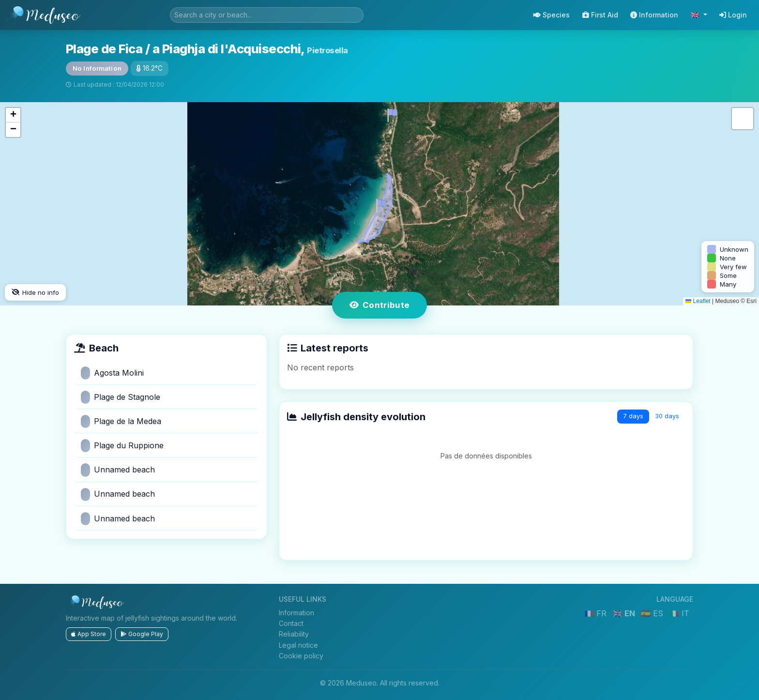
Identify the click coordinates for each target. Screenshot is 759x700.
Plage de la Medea (121, 421)
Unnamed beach (118, 470)
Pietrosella (327, 50)
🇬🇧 (696, 15)
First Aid (600, 15)
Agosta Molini (112, 373)
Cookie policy (301, 656)
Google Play (142, 634)
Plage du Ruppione (122, 446)
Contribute (380, 305)
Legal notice (298, 645)
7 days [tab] (633, 416)
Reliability (294, 634)
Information (654, 15)
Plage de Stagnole (121, 397)
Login (733, 15)
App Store (89, 634)
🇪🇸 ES (653, 613)
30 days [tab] (667, 416)
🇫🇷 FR (597, 613)
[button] (379, 204)
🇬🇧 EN (625, 613)
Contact (291, 623)
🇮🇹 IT (679, 613)
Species (551, 15)
